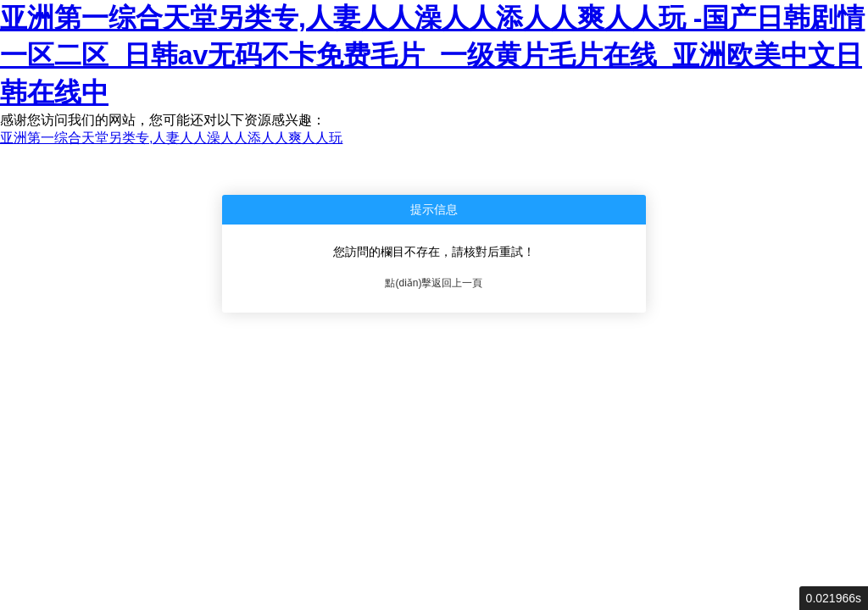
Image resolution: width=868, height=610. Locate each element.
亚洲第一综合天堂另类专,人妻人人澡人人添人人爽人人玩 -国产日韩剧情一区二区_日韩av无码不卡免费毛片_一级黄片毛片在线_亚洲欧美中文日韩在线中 (432, 55)
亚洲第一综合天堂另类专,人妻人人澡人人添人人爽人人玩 (171, 138)
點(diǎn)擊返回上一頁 (434, 283)
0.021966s (834, 598)
